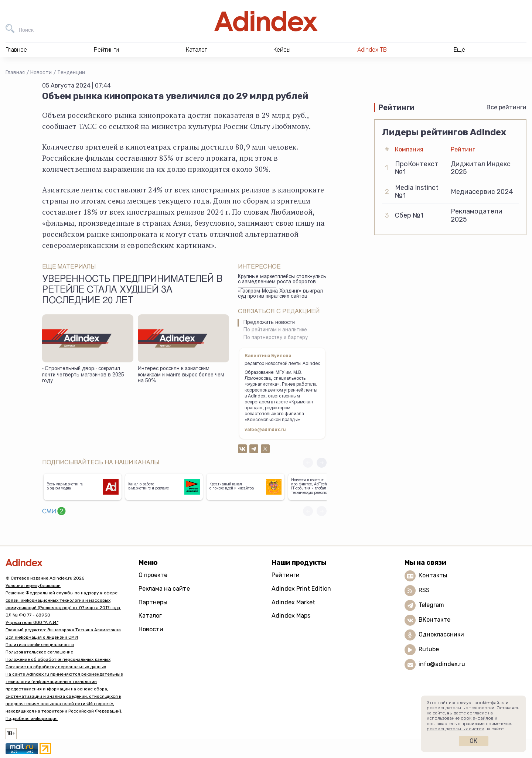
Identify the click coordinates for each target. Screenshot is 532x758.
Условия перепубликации (33, 585)
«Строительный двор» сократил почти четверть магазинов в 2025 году (83, 375)
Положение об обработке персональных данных (58, 659)
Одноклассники (441, 635)
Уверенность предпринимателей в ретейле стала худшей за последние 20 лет (132, 291)
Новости (41, 73)
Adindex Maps (291, 616)
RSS (424, 590)
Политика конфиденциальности (40, 645)
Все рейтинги (507, 107)
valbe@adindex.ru (265, 430)
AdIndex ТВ (372, 50)
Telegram (431, 605)
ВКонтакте (434, 620)
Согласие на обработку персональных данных (56, 667)
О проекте (153, 575)
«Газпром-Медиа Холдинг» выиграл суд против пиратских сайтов (280, 294)
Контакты (433, 576)
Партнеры (153, 602)
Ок (473, 741)
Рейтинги (286, 575)
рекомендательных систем (456, 729)
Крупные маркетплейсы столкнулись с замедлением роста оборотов (282, 280)
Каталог (150, 616)
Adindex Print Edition (301, 589)
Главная (15, 73)
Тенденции (71, 73)
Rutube (429, 650)
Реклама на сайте (164, 589)
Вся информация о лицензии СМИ (42, 637)
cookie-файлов (477, 718)
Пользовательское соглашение (39, 652)
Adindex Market (293, 602)
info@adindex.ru (442, 664)
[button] (322, 463)
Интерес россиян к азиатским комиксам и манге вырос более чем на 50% (181, 375)
